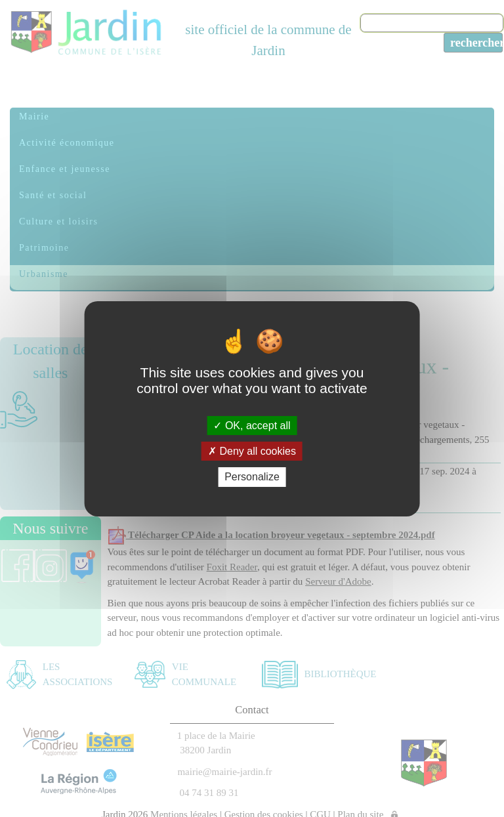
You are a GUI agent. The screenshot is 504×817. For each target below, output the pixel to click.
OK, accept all (252, 426)
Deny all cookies (252, 451)
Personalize (252, 477)
